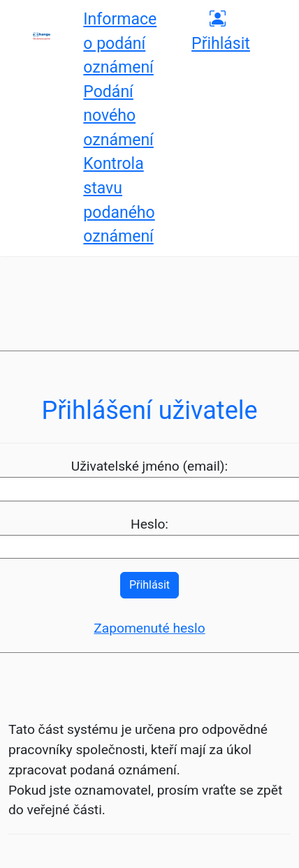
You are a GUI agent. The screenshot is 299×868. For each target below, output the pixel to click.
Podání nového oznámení (118, 116)
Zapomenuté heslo (149, 628)
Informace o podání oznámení (120, 43)
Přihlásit (149, 585)
